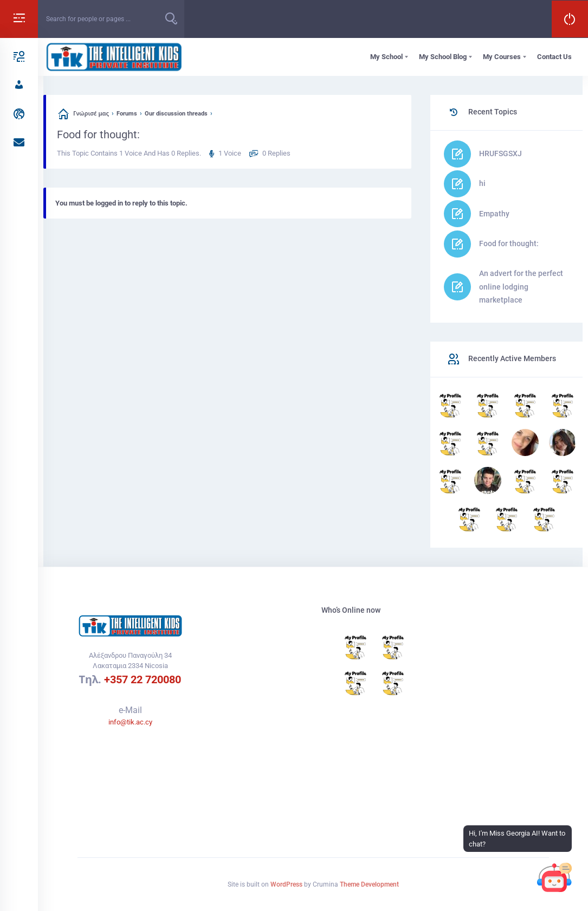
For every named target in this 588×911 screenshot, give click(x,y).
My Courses (502, 57)
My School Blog (443, 57)
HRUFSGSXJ (500, 153)
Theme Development (369, 884)
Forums (127, 114)
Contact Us (554, 57)
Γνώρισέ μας (91, 114)
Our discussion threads (176, 114)
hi (482, 183)
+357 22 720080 (143, 679)
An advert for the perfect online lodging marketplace (521, 287)
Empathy (494, 214)
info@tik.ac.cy (130, 722)
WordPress (286, 884)
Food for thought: (509, 243)
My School (386, 57)
